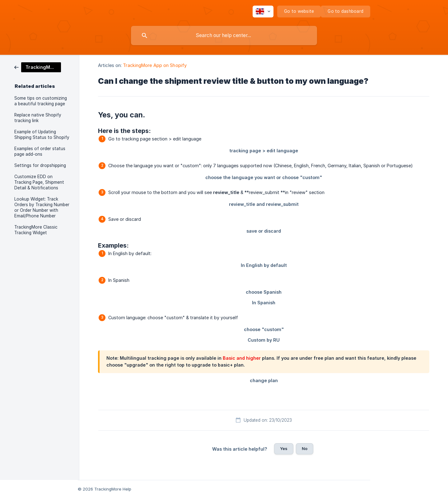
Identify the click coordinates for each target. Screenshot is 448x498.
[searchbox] (224, 36)
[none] (263, 12)
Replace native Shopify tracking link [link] (38, 118)
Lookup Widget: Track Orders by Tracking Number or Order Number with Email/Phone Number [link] (42, 207)
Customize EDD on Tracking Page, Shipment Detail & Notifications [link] (39, 182)
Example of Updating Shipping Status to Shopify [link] (42, 135)
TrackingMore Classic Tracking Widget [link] (36, 230)
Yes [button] (284, 448)
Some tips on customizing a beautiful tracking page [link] (41, 101)
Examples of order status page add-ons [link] (40, 151)
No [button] (305, 448)
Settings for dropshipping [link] (40, 165)
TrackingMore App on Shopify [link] (155, 65)
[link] (38, 67)
